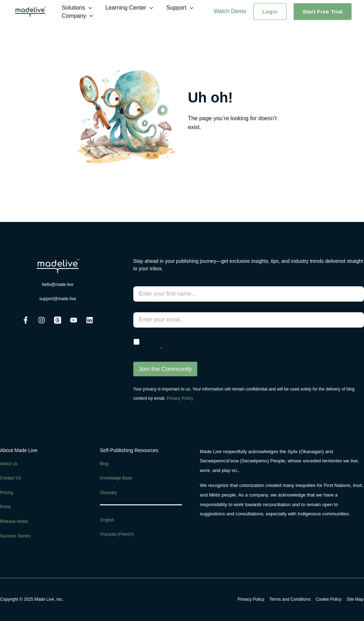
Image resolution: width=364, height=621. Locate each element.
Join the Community (165, 369)
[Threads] (58, 320)
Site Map (356, 599)
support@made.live (58, 299)
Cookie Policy (330, 599)
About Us (9, 464)
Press (6, 507)
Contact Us (10, 478)
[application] (88, 8)
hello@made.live (58, 285)
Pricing (7, 493)
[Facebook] (26, 320)
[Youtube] (74, 320)
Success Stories (15, 536)
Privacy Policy (180, 398)
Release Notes (14, 521)
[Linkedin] (90, 320)
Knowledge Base (116, 478)
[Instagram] (42, 320)
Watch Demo (230, 11)
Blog (104, 464)
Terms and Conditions (292, 599)
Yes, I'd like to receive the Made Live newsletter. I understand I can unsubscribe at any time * (253, 345)
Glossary (108, 493)
